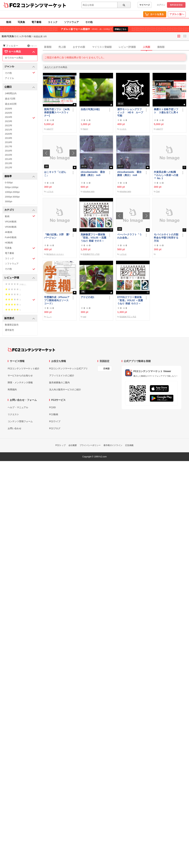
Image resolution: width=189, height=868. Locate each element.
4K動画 (9, 232)
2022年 (9, 125)
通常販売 (9, 330)
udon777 (50, 129)
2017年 (9, 146)
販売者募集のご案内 (59, 383)
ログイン (161, 5)
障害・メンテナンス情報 (20, 383)
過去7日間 (10, 99)
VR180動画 (11, 222)
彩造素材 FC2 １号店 (91, 254)
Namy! (85, 129)
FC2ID (52, 407)
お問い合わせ (15, 428)
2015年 (9, 155)
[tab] (116, 47)
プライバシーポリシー (90, 445)
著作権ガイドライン (113, 445)
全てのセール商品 (14, 58)
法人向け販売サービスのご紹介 (65, 390)
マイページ (145, 5)
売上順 (62, 47)
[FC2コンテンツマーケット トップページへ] (31, 350)
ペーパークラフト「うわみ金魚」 (129, 236)
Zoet (158, 191)
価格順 (161, 47)
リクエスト (13, 414)
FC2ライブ (55, 421)
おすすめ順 (79, 47)
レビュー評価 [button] (20, 278)
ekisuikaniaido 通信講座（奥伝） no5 (93, 174)
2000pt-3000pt (12, 197)
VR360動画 (11, 227)
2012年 (9, 167)
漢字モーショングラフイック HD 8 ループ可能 (130, 112)
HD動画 (9, 243)
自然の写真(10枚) (90, 109)
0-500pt (9, 183)
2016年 (9, 151)
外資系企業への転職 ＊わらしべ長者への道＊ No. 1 (166, 175)
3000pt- (9, 201)
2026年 (9, 109)
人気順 (146, 47)
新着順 (48, 47)
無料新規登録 (176, 5)
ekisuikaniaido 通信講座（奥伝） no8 (129, 174)
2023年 (9, 121)
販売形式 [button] (20, 318)
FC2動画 (54, 414)
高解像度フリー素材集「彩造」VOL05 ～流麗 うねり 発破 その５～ (93, 238)
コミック (53, 22)
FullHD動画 (11, 237)
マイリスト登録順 (102, 47)
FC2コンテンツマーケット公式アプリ (68, 369)
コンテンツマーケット (44, 5)
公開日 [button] (20, 87)
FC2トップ (61, 445)
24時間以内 (11, 93)
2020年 (9, 134)
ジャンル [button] (20, 67)
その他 (89, 22)
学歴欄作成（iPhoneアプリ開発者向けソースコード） (57, 300)
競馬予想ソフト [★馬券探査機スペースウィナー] (57, 112)
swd (85, 317)
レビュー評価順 (127, 47)
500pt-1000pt (12, 187)
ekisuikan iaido (89, 191)
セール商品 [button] (20, 52)
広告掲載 (129, 445)
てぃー (49, 317)
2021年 (9, 130)
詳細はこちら (121, 29)
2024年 (20, 117)
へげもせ (50, 191)
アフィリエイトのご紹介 (62, 376)
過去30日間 (11, 104)
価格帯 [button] (20, 176)
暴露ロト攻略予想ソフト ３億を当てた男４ (166, 111)
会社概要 (73, 445)
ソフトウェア (71, 22)
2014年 (9, 159)
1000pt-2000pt (12, 192)
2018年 (9, 142)
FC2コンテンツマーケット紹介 (24, 369)
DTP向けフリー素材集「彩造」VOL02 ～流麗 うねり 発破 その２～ (130, 300)
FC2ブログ (55, 428)
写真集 (21, 22)
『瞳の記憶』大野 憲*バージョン (57, 236)
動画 (9, 22)
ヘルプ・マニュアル (18, 407)
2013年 (9, 163)
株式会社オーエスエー (55, 254)
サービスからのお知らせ (20, 376)
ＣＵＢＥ (123, 129)
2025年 (9, 113)
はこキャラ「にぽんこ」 (55, 174)
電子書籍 (36, 22)
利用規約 (12, 390)
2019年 (9, 138)
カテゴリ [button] (20, 210)
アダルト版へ (177, 14)
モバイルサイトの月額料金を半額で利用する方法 (166, 238)
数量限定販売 (12, 325)
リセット (32, 46)
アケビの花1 (87, 297)
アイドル (9, 78)
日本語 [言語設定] (106, 369)
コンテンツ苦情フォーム (20, 421)
